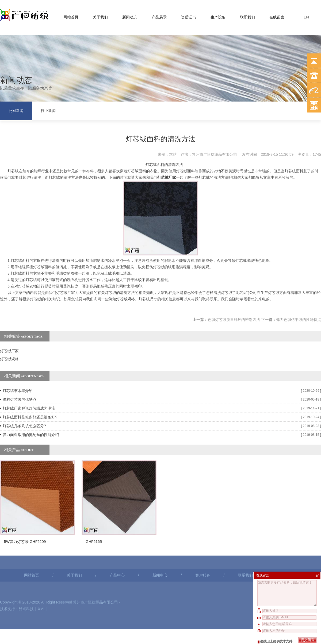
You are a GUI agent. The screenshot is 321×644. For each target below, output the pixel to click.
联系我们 (247, 16)
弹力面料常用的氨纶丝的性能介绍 (31, 417)
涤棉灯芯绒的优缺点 (20, 382)
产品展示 (159, 16)
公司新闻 (16, 110)
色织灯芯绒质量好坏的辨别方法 (234, 302)
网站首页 (71, 16)
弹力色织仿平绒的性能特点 (299, 302)
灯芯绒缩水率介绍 (18, 373)
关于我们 (100, 16)
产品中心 (117, 549)
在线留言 (277, 16)
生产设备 (218, 16)
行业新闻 (48, 110)
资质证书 (189, 16)
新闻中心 (160, 549)
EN (306, 16)
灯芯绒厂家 (9, 333)
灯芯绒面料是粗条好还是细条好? (30, 400)
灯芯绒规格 (125, 282)
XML (41, 583)
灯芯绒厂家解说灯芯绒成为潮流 (29, 391)
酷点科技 (26, 583)
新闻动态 (130, 16)
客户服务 (203, 549)
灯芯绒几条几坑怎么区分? (24, 409)
